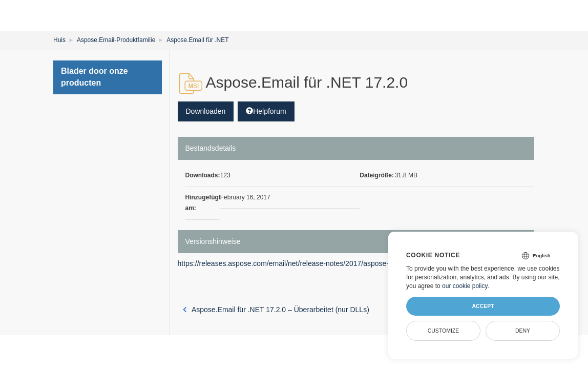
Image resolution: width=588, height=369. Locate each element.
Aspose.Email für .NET (197, 40)
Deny (523, 331)
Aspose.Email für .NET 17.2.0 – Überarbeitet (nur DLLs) (276, 310)
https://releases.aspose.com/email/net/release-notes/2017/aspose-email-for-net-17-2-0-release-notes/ (339, 263)
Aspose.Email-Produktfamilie (116, 40)
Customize (444, 331)
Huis (59, 40)
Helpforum (266, 111)
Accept (483, 306)
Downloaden (206, 111)
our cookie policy (465, 286)
